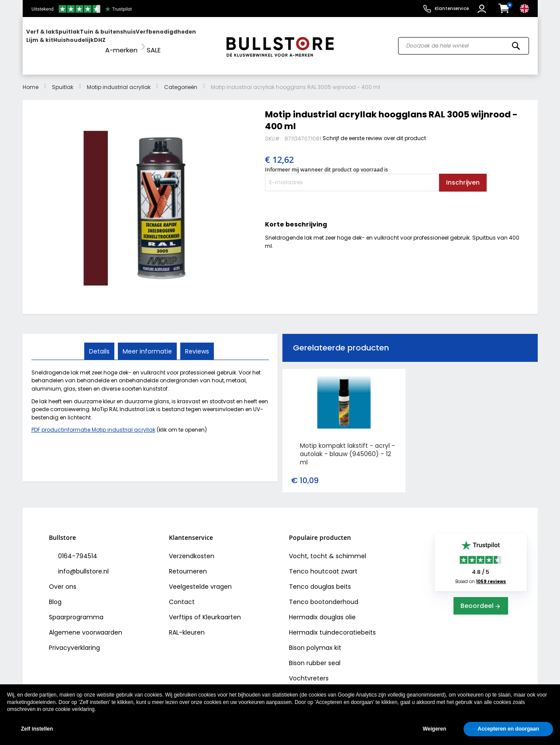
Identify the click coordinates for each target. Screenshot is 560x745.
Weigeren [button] (434, 729)
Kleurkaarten (222, 609)
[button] (483, 9)
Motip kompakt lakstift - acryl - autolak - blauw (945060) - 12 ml (347, 446)
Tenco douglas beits (320, 579)
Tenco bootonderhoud (324, 594)
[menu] (120, 42)
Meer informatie (147, 343)
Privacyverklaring (74, 640)
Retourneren (188, 563)
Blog (55, 594)
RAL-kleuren (187, 625)
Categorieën (181, 79)
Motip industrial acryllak (119, 79)
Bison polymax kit (315, 640)
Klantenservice (452, 9)
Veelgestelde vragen (200, 579)
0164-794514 (77, 548)
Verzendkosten (192, 548)
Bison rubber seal (315, 655)
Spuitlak (63, 79)
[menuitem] (60, 42)
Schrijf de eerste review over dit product (374, 130)
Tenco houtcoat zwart (323, 563)
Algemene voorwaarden (86, 625)
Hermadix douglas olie (322, 609)
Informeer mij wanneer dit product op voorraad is (326, 162)
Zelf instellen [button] (37, 729)
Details (100, 343)
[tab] (100, 343)
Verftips (181, 609)
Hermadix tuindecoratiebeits (332, 625)
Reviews (196, 343)
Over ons (63, 579)
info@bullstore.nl (82, 563)
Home (31, 79)
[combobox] (464, 42)
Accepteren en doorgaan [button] (508, 729)
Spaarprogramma (76, 609)
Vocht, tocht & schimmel (328, 548)
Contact (182, 594)
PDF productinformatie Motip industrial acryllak (93, 422)
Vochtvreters (309, 670)
